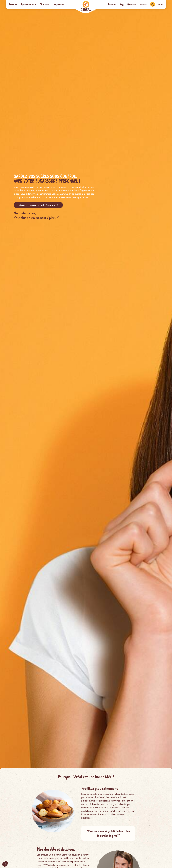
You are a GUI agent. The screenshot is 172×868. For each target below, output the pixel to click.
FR (160, 5)
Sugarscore (59, 4)
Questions (132, 4)
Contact (144, 4)
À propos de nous (28, 4)
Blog (122, 4)
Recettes (112, 4)
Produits (13, 4)
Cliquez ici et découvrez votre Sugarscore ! (38, 205)
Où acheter (45, 4)
